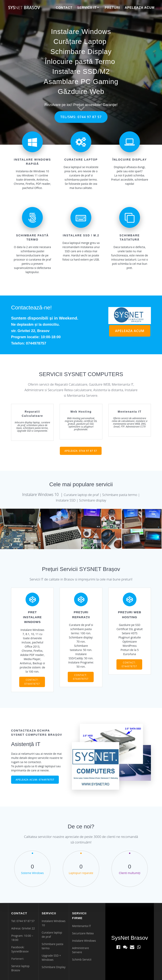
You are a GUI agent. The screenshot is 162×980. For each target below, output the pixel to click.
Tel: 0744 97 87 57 (23, 921)
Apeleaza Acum (140, 8)
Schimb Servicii (82, 959)
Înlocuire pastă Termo (80, 61)
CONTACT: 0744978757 (32, 682)
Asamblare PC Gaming (81, 81)
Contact (64, 8)
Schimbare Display (81, 52)
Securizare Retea (83, 933)
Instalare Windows (81, 31)
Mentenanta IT (81, 926)
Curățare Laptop (80, 41)
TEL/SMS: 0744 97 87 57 (81, 117)
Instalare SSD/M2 (81, 71)
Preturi (112, 8)
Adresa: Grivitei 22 (23, 928)
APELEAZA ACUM (130, 331)
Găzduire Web (81, 91)
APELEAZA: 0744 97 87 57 (81, 451)
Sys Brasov (24, 8)
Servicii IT (87, 8)
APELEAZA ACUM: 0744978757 (35, 780)
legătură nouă (141, 341)
